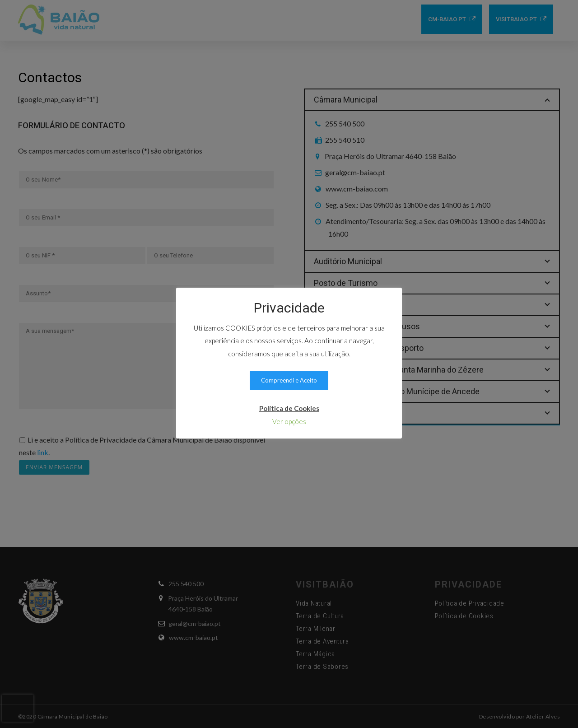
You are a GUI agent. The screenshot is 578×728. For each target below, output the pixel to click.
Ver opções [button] (289, 421)
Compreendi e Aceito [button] (289, 380)
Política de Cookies (289, 408)
